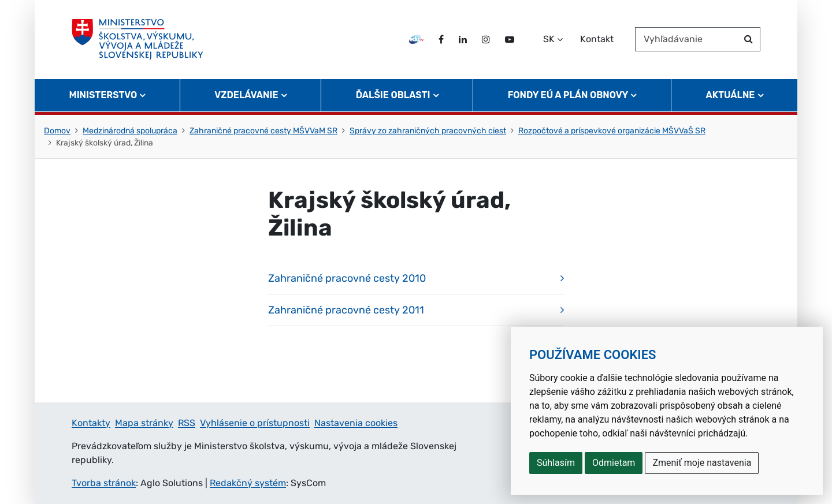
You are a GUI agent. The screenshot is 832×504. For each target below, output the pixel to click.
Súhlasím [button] (556, 463)
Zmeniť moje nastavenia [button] (702, 463)
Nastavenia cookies (356, 423)
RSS (187, 423)
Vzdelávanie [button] (246, 96)
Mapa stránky (144, 423)
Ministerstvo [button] (103, 96)
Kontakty (91, 423)
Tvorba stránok (104, 483)
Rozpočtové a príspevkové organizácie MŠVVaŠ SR (612, 131)
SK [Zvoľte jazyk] (549, 40)
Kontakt (597, 40)
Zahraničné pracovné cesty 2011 (346, 310)
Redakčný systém (248, 483)
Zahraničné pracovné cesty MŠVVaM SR (263, 131)
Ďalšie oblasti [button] (393, 96)
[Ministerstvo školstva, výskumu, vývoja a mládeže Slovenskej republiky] (138, 40)
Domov (57, 131)
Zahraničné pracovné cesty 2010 (347, 278)
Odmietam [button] (614, 463)
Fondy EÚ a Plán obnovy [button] (568, 96)
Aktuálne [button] (731, 96)
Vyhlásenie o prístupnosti (255, 423)
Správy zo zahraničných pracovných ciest (428, 131)
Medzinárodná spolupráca (130, 131)
